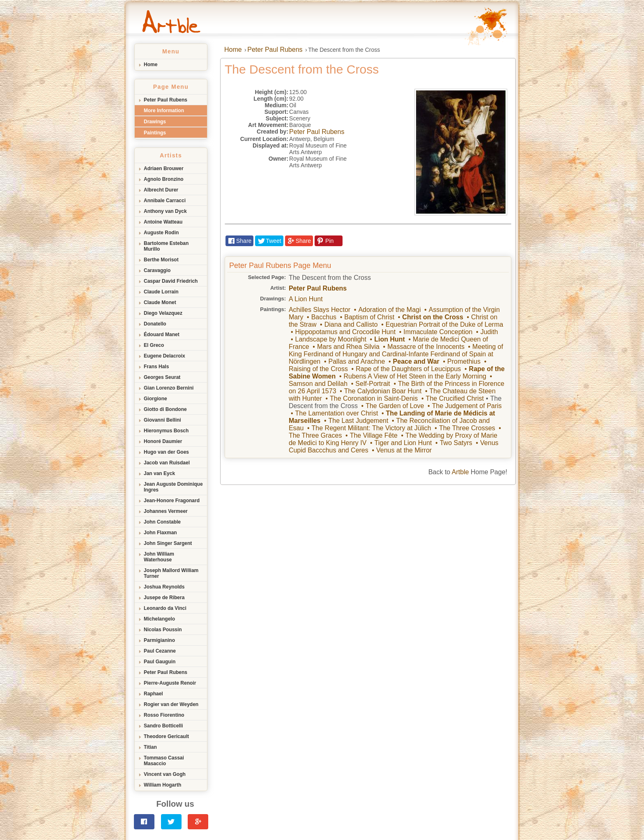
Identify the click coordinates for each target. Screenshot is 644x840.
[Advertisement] (322, 547)
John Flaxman (160, 533)
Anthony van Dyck (165, 211)
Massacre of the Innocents (426, 347)
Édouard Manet (162, 335)
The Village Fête (374, 435)
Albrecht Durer (161, 190)
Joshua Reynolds (164, 587)
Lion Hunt (390, 339)
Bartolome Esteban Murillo (166, 246)
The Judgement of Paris (467, 406)
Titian (150, 747)
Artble (460, 472)
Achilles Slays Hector (320, 310)
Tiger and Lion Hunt (403, 443)
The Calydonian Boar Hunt (383, 391)
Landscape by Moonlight (330, 339)
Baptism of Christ (369, 317)
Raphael (153, 694)
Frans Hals (156, 367)
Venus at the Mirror (404, 450)
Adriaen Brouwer (164, 168)
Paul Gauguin (160, 662)
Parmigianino (159, 640)
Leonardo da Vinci (165, 608)
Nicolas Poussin (163, 630)
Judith (489, 332)
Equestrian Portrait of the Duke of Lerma (444, 324)
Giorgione (155, 399)
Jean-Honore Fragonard (172, 501)
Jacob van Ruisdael (167, 463)
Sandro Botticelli (163, 726)
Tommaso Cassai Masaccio (164, 761)
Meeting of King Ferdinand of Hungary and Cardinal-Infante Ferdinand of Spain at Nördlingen (396, 354)
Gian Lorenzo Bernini (169, 388)
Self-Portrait (373, 384)
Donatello (155, 324)
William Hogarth (162, 785)
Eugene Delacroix (164, 356)
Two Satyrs (456, 443)
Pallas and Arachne (357, 361)
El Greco (154, 345)
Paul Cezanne (160, 651)
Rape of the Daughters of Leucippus (408, 369)
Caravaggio (157, 270)
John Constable (162, 522)
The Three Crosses (467, 428)
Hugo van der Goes (166, 452)
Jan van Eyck (159, 473)
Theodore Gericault (166, 736)
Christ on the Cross (432, 317)
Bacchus (324, 317)
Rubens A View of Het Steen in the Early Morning (415, 376)
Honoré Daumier (163, 441)
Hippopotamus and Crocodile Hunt (345, 332)
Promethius (464, 361)
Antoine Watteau (163, 222)
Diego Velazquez (163, 313)
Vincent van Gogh (165, 774)
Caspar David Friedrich (171, 281)
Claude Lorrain (161, 292)
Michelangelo (159, 619)
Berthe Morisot (161, 260)
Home (151, 65)
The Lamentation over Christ (336, 413)
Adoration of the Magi (389, 310)
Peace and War (416, 361)
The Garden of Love (395, 406)
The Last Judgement (359, 421)
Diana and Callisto (351, 324)
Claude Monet (160, 302)
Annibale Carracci (165, 201)
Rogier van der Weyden (171, 704)
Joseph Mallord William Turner (171, 573)
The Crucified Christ (455, 398)
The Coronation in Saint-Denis (374, 398)
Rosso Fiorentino (164, 715)
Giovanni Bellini (162, 420)
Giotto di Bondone (165, 409)
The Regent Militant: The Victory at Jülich (371, 428)
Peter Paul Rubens (166, 100)
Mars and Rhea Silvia (348, 347)
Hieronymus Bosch (166, 431)
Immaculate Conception (438, 332)
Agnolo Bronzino (164, 179)
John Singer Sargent (168, 543)
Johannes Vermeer (166, 511)
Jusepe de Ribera (164, 598)
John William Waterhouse (159, 557)
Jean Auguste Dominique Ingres (173, 487)
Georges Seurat (162, 377)
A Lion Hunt (306, 299)
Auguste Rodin (161, 233)
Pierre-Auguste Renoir (170, 683)
